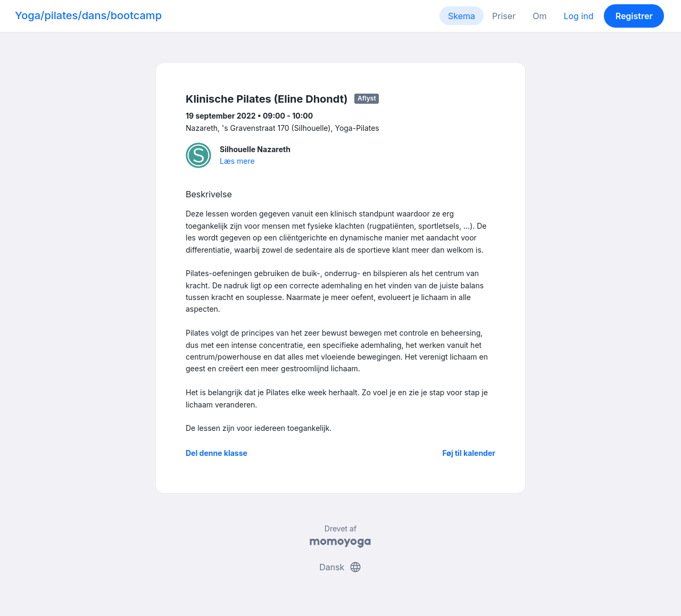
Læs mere (237, 161)
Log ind (578, 16)
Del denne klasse (217, 453)
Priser (504, 16)
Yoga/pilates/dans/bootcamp (88, 15)
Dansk (340, 567)
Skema (462, 16)
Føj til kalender (469, 453)
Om (539, 16)
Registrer (634, 16)
